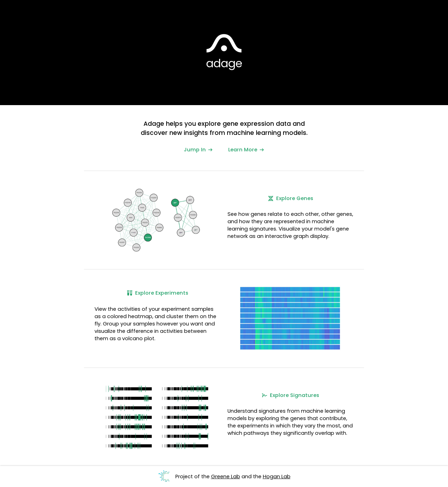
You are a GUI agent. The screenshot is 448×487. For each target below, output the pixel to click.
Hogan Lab (277, 476)
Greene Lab (226, 476)
